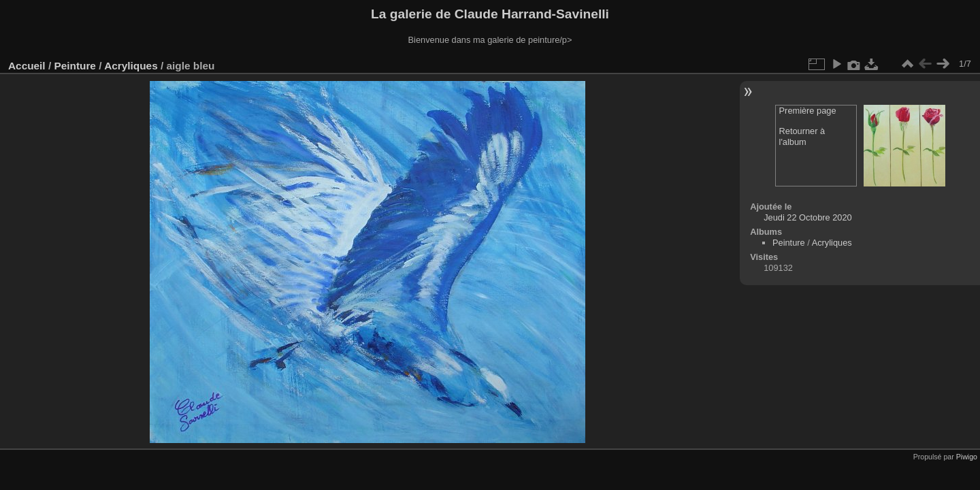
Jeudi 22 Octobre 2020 (807, 217)
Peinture (75, 66)
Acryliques (131, 66)
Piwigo (967, 457)
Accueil (27, 66)
